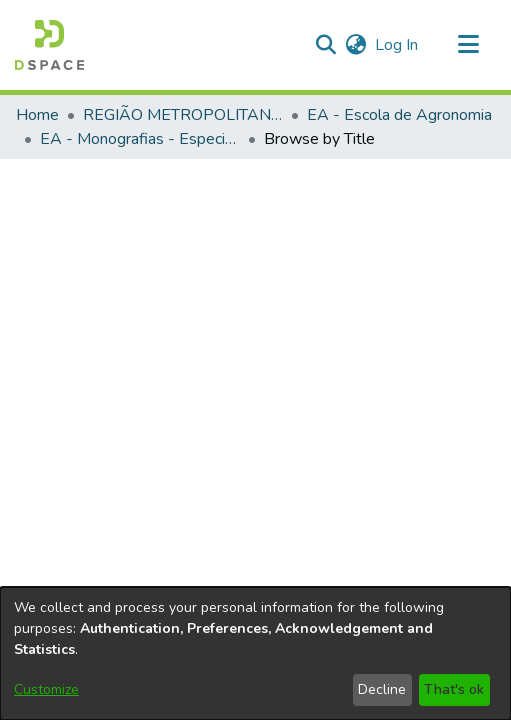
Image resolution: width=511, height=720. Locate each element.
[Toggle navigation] (468, 45)
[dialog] (255, 653)
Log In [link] (397, 45)
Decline (382, 689)
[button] (325, 45)
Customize (46, 689)
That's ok (454, 689)
